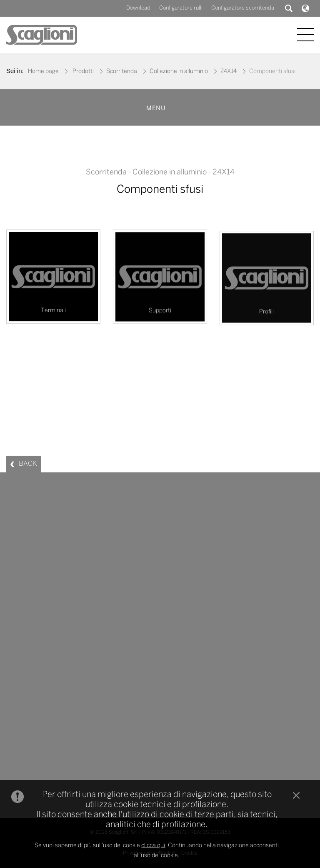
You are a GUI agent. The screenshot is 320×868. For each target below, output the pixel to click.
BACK (28, 464)
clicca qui (153, 852)
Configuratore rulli (181, 8)
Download (138, 8)
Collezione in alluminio (179, 72)
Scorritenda (122, 72)
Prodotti (83, 72)
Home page (43, 72)
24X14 (229, 72)
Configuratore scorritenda (243, 8)
